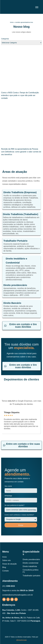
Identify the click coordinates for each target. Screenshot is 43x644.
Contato (6, 571)
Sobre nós (6, 560)
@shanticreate (21, 640)
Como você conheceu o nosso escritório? (19, 515)
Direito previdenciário (31, 559)
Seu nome (8, 486)
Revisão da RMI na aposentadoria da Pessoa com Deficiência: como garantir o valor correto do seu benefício (21, 152)
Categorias (5, 39)
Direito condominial (31, 563)
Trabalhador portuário (31, 576)
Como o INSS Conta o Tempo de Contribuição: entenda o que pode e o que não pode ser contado (20, 95)
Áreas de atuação (9, 564)
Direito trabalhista (30, 566)
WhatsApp (8, 496)
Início (12, 22)
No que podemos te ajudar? (15, 505)
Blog (4, 567)
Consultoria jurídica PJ (31, 571)
